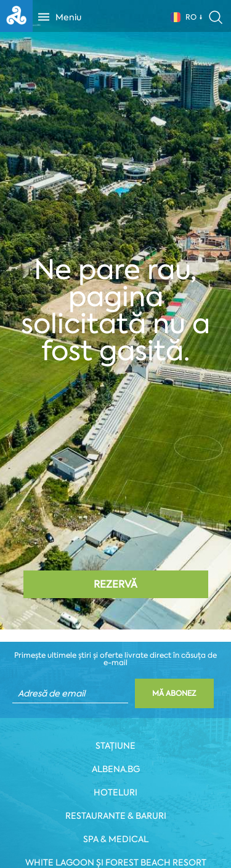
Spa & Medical (116, 839)
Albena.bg (116, 769)
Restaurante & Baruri (116, 816)
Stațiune (115, 746)
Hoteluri (115, 792)
